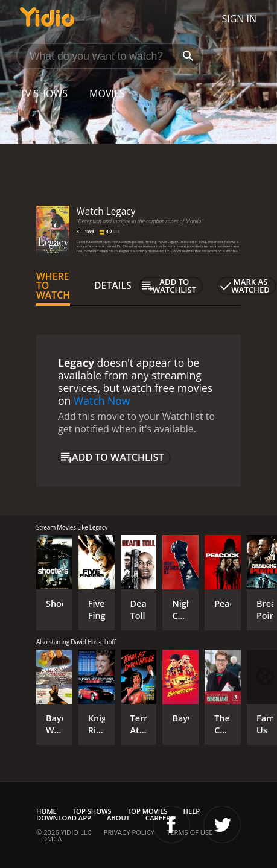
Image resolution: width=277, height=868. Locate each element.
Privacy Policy (129, 832)
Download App (64, 818)
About (118, 818)
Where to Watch (53, 286)
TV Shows (44, 93)
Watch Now (102, 401)
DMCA (52, 839)
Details (113, 285)
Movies (107, 93)
